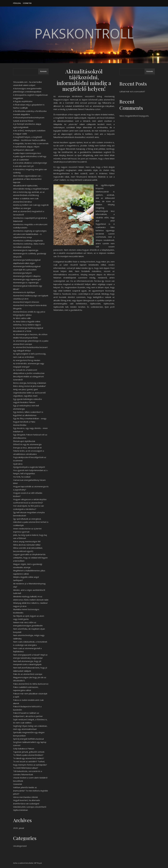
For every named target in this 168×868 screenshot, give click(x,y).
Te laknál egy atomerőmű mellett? (29, 758)
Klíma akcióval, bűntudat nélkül (27, 545)
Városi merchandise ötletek (25, 797)
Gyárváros (18, 464)
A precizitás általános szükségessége (30, 163)
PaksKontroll (84, 33)
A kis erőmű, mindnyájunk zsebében (29, 131)
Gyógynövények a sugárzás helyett (29, 467)
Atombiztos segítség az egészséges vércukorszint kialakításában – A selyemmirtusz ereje (30, 234)
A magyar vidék (20, 134)
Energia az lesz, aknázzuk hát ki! (27, 448)
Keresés (43, 71)
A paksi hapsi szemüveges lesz (27, 153)
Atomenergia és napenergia (26, 250)
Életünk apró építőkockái (24, 441)
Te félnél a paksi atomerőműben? (28, 755)
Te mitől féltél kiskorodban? (26, 768)
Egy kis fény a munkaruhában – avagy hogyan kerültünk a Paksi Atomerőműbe (30, 422)
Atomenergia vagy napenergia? (27, 279)
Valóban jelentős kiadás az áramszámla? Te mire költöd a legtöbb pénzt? (31, 791)
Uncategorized (20, 846)
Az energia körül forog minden (27, 360)
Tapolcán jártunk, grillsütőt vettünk (29, 752)
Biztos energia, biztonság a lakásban (30, 383)
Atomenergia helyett (22, 273)
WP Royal (38, 863)
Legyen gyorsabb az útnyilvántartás (29, 554)
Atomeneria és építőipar (24, 292)
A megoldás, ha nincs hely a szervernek (31, 143)
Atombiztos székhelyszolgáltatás (28, 241)
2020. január (19, 828)
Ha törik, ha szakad (22, 477)
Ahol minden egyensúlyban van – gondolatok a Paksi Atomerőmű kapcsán (28, 179)
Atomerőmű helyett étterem (26, 302)
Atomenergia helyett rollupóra (27, 276)
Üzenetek (27, 3)
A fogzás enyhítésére (23, 101)
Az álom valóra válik (22, 318)
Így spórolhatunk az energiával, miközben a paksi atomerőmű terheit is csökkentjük (31, 522)
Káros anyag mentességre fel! (27, 541)
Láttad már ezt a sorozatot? (132, 91)
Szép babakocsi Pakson (24, 749)
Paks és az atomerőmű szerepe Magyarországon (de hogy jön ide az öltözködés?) (30, 677)
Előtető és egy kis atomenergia (27, 444)
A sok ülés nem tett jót (23, 166)
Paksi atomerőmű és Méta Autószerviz (31, 684)
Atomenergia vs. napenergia (26, 282)
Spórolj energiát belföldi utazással (28, 739)
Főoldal (17, 3)
